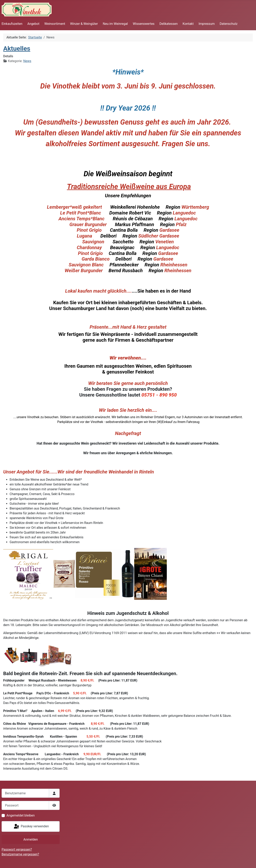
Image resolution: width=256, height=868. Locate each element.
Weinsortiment (55, 24)
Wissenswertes (144, 24)
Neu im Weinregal (115, 24)
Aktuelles (17, 48)
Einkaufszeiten (12, 24)
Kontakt (188, 24)
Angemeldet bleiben (20, 815)
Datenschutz (228, 24)
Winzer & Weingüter (84, 24)
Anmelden (31, 839)
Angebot (33, 24)
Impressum (207, 24)
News (27, 61)
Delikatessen (168, 24)
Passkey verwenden (31, 827)
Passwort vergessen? (17, 849)
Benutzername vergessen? (20, 854)
